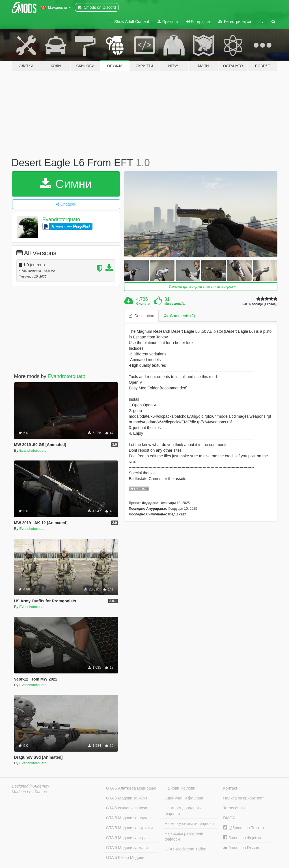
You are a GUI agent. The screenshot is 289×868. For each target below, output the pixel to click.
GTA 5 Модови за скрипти (130, 828)
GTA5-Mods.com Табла (186, 849)
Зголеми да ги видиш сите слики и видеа (201, 287)
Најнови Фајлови (180, 788)
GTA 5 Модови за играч (127, 838)
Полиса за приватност (243, 798)
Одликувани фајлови (184, 798)
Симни (66, 184)
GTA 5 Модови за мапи (127, 848)
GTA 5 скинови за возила (129, 808)
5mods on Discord (242, 848)
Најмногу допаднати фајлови (183, 811)
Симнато (143, 304)
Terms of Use (235, 808)
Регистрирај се (235, 22)
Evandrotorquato (61, 219)
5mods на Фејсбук (242, 838)
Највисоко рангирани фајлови (184, 836)
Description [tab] (141, 316)
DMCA (229, 818)
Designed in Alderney (31, 786)
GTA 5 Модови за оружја (128, 818)
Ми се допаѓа (174, 304)
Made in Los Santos (29, 792)
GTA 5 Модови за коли (127, 798)
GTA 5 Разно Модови (125, 858)
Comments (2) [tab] (179, 316)
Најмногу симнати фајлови (189, 824)
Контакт (230, 788)
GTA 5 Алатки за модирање (131, 788)
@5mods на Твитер (243, 828)
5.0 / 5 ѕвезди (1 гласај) (260, 304)
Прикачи (168, 22)
